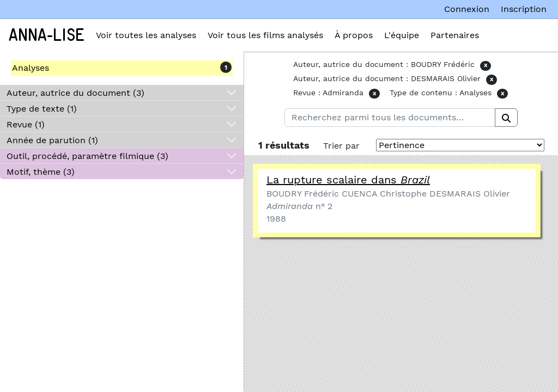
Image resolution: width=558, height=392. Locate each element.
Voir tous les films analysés (265, 35)
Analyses (31, 68)
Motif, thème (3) (41, 172)
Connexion (467, 9)
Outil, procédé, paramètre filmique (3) (87, 156)
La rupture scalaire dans (348, 180)
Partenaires (455, 35)
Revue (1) (26, 124)
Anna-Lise (47, 35)
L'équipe (402, 35)
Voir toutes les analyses (146, 35)
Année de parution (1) (52, 140)
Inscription (524, 9)
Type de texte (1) (42, 109)
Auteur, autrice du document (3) (75, 93)
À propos (354, 35)
